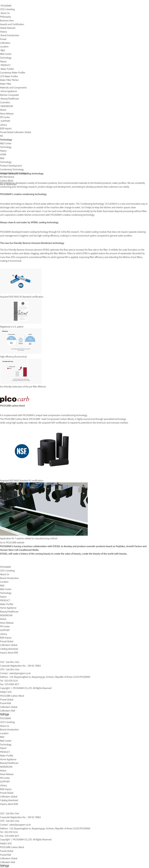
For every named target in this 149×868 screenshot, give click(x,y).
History (3, 32)
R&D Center (6, 54)
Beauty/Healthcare (10, 98)
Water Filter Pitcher (9, 80)
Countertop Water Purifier (13, 72)
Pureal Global (7, 132)
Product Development (11, 166)
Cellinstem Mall (7, 710)
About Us (5, 13)
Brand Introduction (10, 35)
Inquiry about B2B (9, 652)
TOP (5, 714)
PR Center (5, 117)
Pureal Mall (5, 703)
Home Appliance (9, 91)
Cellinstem (5, 43)
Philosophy (6, 17)
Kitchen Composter (9, 95)
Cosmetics (5, 102)
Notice (3, 110)
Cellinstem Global (22, 132)
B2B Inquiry (6, 128)
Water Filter (6, 84)
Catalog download (9, 649)
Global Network (8, 28)
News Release (7, 113)
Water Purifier (7, 69)
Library (3, 125)
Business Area (7, 20)
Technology (6, 58)
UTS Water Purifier (9, 76)
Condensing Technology (12, 169)
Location (4, 46)
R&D (3, 50)
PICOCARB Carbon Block (12, 696)
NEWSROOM (7, 106)
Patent (3, 61)
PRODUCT (6, 65)
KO (1, 136)
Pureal (3, 39)
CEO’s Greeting (7, 9)
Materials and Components (13, 87)
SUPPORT (5, 121)
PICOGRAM (6, 6)
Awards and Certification (12, 24)
